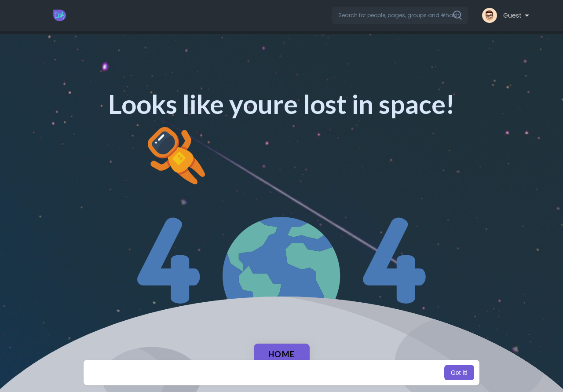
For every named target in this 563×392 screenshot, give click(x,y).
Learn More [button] (326, 373)
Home (282, 354)
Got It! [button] (459, 373)
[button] (400, 15)
